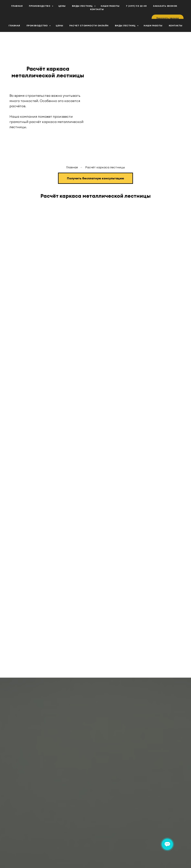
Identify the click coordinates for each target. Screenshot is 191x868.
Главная (14, 26)
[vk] (11, 10)
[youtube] (19, 10)
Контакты (176, 26)
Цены (59, 26)
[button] (168, 18)
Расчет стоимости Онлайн (89, 26)
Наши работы (153, 26)
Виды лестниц (126, 26)
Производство (37, 26)
